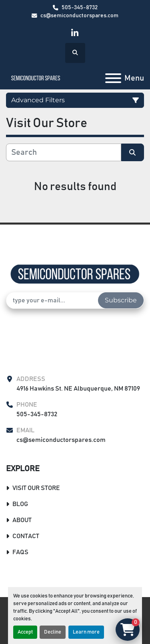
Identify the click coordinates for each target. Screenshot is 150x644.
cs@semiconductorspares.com (79, 16)
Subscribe (121, 300)
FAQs (20, 552)
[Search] (64, 152)
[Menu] (113, 78)
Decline (53, 632)
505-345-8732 (80, 8)
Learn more (86, 632)
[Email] (52, 300)
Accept (25, 632)
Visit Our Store (36, 488)
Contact (26, 536)
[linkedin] (75, 33)
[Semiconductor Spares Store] (75, 274)
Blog (20, 504)
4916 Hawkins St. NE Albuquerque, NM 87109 (78, 389)
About (22, 520)
